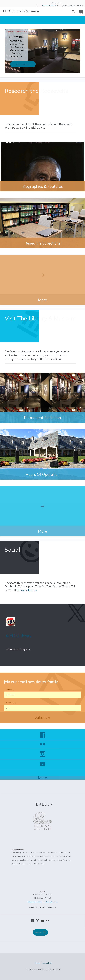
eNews (65, 5)
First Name (10, 690)
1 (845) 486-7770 (51, 902)
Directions (80, 5)
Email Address (11, 703)
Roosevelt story (27, 591)
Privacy (37, 963)
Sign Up (40, 932)
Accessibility (47, 963)
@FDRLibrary (19, 636)
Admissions (51, 907)
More (43, 778)
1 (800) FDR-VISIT (35, 902)
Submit (42, 717)
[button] (50, 5)
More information (23, 64)
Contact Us (72, 5)
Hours (42, 907)
